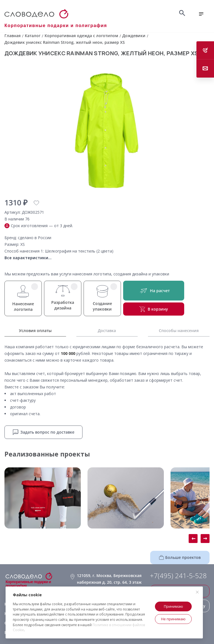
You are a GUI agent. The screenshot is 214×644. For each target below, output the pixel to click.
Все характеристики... (28, 258)
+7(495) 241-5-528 (178, 576)
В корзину (154, 309)
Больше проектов (180, 557)
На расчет (154, 291)
